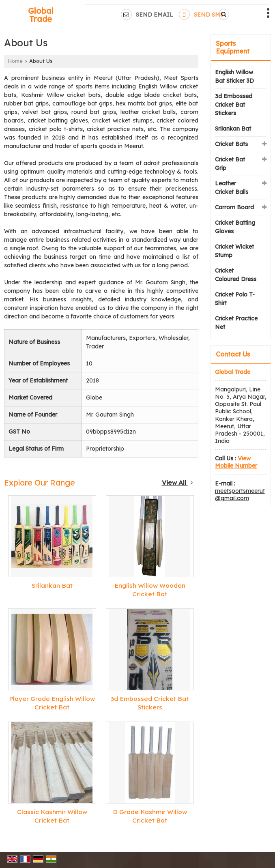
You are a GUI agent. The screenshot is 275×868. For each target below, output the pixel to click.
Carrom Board (234, 207)
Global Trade (41, 15)
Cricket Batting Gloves (235, 227)
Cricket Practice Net (236, 323)
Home (15, 61)
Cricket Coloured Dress (236, 275)
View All (177, 482)
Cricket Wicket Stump (234, 251)
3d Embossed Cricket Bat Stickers (234, 105)
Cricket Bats (231, 144)
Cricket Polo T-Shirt (235, 299)
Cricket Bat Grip (230, 164)
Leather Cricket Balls (232, 188)
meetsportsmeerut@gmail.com (240, 494)
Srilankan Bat (52, 585)
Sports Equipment (233, 47)
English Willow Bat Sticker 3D (234, 76)
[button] (236, 462)
